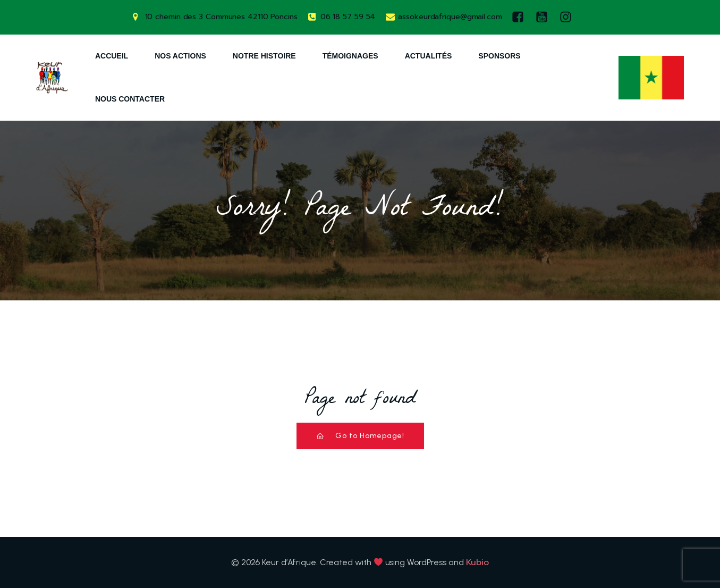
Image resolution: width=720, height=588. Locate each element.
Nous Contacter (130, 99)
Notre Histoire (264, 56)
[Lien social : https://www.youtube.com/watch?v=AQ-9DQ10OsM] (544, 17)
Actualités (429, 56)
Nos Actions (180, 56)
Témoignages (350, 56)
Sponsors (499, 56)
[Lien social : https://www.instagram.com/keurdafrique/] (568, 17)
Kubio (478, 562)
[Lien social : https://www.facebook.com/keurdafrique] (520, 17)
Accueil (112, 56)
